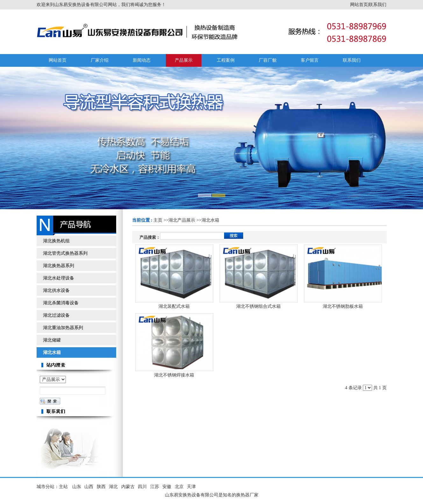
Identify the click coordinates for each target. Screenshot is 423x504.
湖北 (113, 487)
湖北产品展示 (182, 220)
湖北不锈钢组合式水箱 (258, 306)
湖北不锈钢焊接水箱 (174, 375)
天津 (191, 487)
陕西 (101, 487)
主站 (63, 487)
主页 (158, 220)
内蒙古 (128, 487)
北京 (179, 487)
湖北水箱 (210, 220)
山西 (89, 487)
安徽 (167, 487)
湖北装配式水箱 (174, 306)
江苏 (155, 487)
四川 (142, 487)
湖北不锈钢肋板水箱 (343, 306)
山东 (77, 487)
